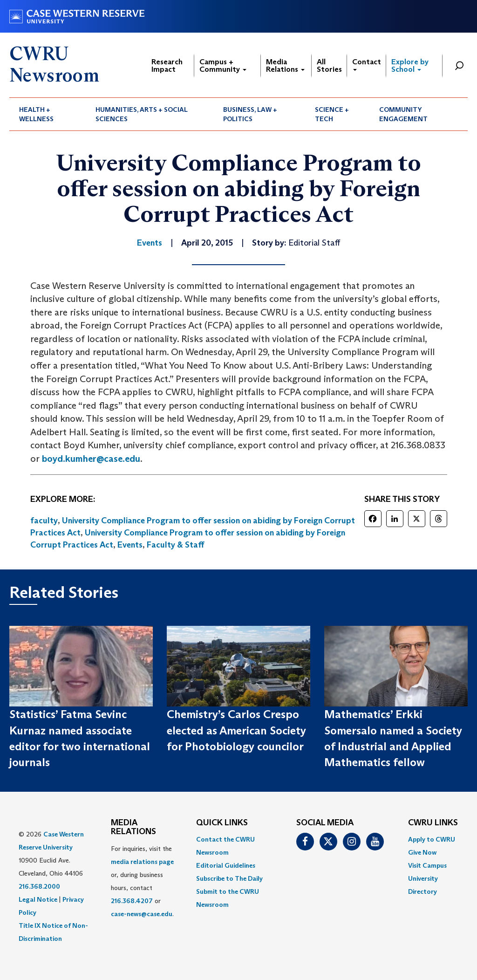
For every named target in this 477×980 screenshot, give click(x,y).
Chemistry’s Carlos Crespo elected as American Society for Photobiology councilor (236, 730)
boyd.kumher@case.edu (91, 459)
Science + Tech (332, 114)
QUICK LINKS (222, 823)
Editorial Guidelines (226, 865)
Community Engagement (403, 114)
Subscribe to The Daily (229, 878)
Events (130, 545)
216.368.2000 (39, 886)
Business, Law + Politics (250, 114)
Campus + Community (223, 65)
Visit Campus (427, 865)
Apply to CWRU (432, 839)
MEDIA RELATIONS (133, 828)
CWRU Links (433, 823)
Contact (367, 64)
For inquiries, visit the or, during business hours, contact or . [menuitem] (142, 881)
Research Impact (167, 65)
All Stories (329, 65)
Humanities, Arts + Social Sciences (142, 114)
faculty (44, 521)
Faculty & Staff (176, 545)
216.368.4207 (132, 901)
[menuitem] (48, 114)
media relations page (142, 862)
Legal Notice (38, 899)
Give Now (422, 852)
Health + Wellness (36, 114)
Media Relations (285, 65)
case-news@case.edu (142, 914)
